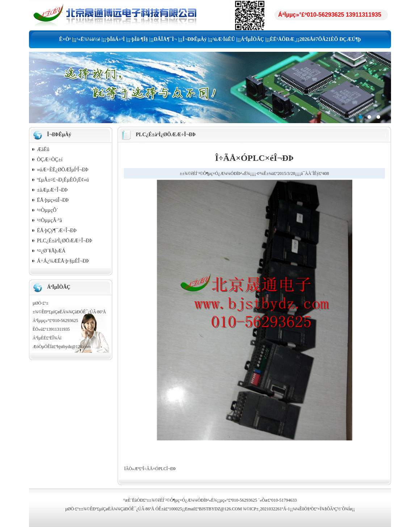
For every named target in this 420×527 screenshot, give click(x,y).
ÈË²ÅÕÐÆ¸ (283, 39)
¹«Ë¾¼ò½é (88, 39)
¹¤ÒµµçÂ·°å (49, 220)
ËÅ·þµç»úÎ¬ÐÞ (53, 200)
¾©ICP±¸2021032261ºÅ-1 (266, 509)
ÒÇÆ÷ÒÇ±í (50, 160)
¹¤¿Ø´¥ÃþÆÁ (51, 251)
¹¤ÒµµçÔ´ (47, 210)
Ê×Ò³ (65, 39)
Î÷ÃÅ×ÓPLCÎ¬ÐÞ (159, 469)
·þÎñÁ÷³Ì (115, 39)
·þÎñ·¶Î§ (139, 39)
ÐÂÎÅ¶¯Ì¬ (165, 39)
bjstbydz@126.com (74, 347)
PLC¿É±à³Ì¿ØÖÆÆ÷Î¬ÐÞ (65, 241)
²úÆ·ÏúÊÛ (224, 39)
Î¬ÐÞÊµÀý (195, 39)
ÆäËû (43, 149)
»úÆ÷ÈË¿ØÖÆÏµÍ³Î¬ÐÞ (63, 170)
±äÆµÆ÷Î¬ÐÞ (52, 190)
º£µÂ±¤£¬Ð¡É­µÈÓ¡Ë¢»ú (63, 180)
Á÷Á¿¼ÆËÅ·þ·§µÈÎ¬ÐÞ (63, 261)
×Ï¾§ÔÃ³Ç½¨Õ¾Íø (335, 509)
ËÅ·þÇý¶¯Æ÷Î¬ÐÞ (57, 231)
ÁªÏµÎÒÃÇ (252, 39)
